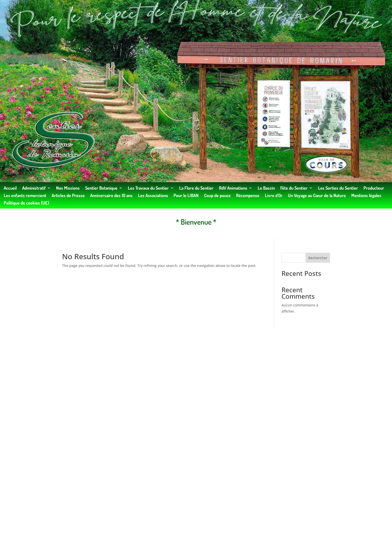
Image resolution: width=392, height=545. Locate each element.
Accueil (10, 188)
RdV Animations (233, 188)
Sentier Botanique (101, 188)
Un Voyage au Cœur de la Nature (317, 196)
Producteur (374, 188)
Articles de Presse (68, 196)
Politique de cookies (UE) (26, 203)
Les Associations (153, 196)
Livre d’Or (274, 196)
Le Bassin (266, 188)
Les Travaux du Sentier (148, 188)
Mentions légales (366, 196)
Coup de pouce (217, 196)
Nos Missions (68, 188)
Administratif (34, 188)
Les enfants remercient (25, 196)
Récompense (248, 196)
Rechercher (318, 258)
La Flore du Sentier (196, 188)
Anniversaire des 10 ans (111, 196)
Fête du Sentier (294, 188)
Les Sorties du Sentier (338, 188)
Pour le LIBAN (186, 196)
